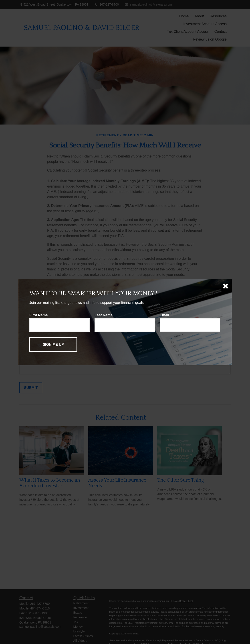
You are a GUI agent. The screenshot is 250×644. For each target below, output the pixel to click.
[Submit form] (53, 345)
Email (164, 315)
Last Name (104, 315)
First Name (39, 315)
